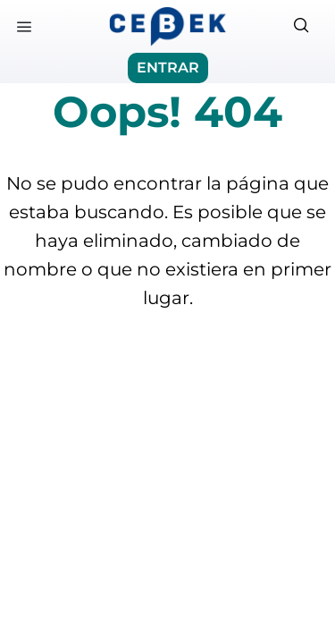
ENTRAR (168, 68)
